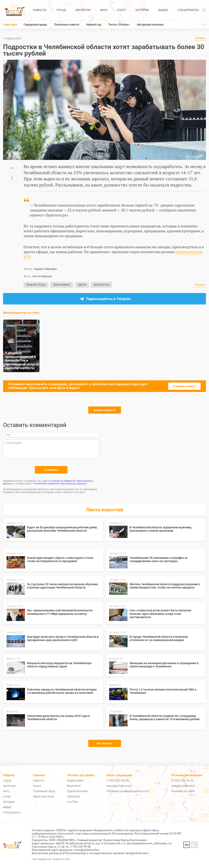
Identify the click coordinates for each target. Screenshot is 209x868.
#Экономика (62, 285)
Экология (83, 10)
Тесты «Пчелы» (119, 25)
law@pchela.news (137, 853)
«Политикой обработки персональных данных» (60, 484)
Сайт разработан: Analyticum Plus (51, 859)
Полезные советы (67, 25)
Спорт (121, 10)
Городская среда (35, 25)
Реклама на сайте (183, 791)
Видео (163, 10)
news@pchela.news (119, 786)
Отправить (51, 470)
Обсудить (200, 38)
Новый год (94, 25)
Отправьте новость (184, 386)
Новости (40, 10)
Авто (104, 10)
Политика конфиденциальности (128, 791)
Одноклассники (77, 791)
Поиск (37, 786)
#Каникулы (102, 285)
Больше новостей (105, 410)
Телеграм (73, 796)
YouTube (72, 802)
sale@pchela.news (183, 786)
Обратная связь (44, 796)
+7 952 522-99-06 (117, 780)
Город (61, 10)
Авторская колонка (150, 25)
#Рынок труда (36, 285)
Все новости (105, 743)
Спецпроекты (188, 10)
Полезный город (44, 791)
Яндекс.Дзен (75, 780)
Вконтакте (74, 786)
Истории (142, 10)
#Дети (82, 285)
